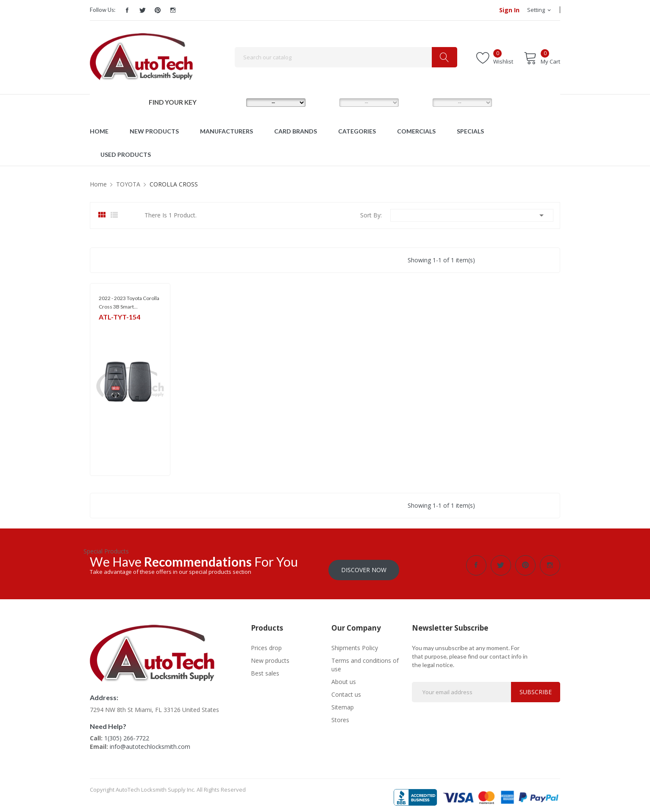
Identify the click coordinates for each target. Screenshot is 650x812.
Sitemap (343, 702)
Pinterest (158, 10)
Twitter (142, 10)
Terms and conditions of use (365, 660)
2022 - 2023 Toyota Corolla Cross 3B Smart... (129, 302)
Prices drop (266, 643)
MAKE (232, 102)
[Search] (346, 57)
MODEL (327, 102)
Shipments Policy (355, 643)
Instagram (173, 10)
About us (344, 677)
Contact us (346, 690)
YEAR (418, 102)
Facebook (127, 10)
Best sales (265, 669)
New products (270, 656)
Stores (340, 715)
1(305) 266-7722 (127, 733)
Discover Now (364, 565)
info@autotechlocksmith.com (150, 742)
